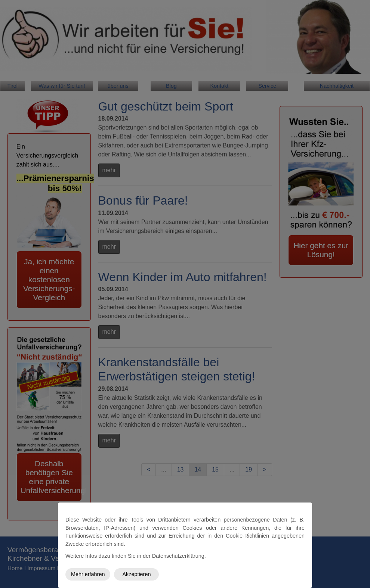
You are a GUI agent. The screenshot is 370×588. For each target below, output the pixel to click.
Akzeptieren (136, 574)
